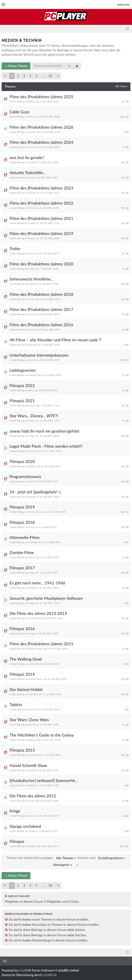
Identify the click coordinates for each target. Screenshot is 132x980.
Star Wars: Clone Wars (29, 720)
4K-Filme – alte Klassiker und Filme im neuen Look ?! (55, 340)
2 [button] (18, 76)
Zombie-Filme (22, 553)
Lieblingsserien (23, 371)
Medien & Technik (22, 41)
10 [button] (50, 76)
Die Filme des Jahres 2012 (33, 796)
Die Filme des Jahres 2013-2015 (38, 614)
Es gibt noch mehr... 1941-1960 (37, 583)
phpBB (24, 970)
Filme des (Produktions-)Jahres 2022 (41, 203)
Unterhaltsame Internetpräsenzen (39, 355)
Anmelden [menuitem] (123, 5)
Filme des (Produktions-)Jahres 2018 (41, 295)
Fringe (15, 811)
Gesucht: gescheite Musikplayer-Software (46, 599)
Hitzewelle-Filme (25, 538)
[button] (5, 76)
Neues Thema (16, 66)
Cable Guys (19, 112)
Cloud (32, 163)
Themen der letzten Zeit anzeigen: (41, 858)
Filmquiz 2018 (22, 523)
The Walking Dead (26, 659)
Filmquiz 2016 (22, 629)
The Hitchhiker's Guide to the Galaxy (42, 735)
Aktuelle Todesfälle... (28, 173)
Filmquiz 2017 (22, 568)
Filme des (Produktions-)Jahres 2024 (41, 143)
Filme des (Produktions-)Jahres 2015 (41, 644)
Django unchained (25, 827)
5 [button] (36, 76)
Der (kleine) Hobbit (26, 690)
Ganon (32, 102)
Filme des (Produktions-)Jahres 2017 (41, 310)
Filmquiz (17, 842)
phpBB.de (50, 975)
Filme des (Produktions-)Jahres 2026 (41, 127)
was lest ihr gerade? (27, 158)
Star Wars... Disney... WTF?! (34, 416)
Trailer (15, 249)
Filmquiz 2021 (22, 401)
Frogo (32, 178)
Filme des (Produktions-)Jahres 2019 (41, 234)
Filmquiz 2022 (22, 386)
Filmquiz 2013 (22, 750)
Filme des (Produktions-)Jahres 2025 (41, 97)
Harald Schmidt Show (28, 766)
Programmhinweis (25, 477)
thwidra (33, 345)
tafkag (32, 740)
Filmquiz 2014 (22, 674)
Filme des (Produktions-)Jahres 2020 (41, 264)
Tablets (16, 705)
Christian (33, 451)
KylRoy (32, 466)
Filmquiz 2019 (22, 507)
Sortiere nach (101, 858)
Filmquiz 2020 (22, 462)
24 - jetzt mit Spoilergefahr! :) (35, 492)
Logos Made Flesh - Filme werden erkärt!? (46, 446)
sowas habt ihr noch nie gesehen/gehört (44, 431)
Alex (31, 391)
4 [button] (30, 76)
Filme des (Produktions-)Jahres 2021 (41, 219)
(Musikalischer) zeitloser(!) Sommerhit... (44, 781)
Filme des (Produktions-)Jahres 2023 (41, 188)
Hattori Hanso (36, 512)
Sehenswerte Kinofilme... (32, 279)
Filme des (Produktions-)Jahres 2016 (41, 325)
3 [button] (24, 76)
